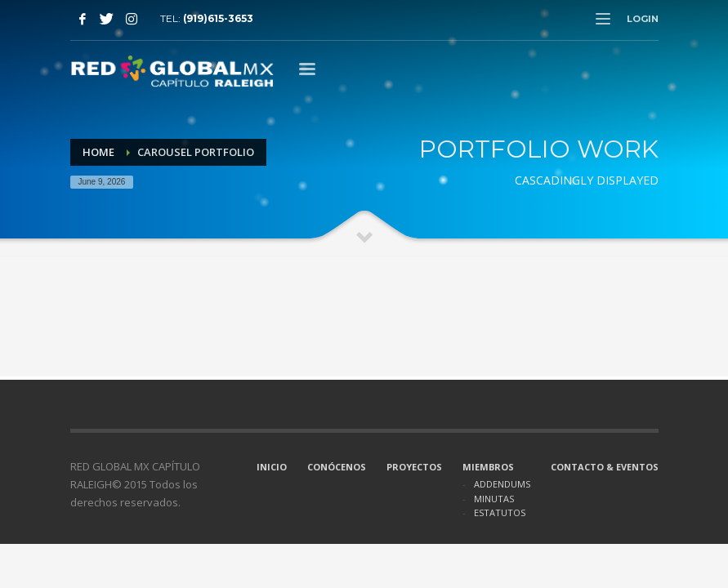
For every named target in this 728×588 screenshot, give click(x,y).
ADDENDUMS (502, 484)
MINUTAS (494, 499)
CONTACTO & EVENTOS (605, 467)
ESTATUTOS (500, 512)
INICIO (272, 467)
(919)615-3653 (218, 18)
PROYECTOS (414, 467)
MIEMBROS (488, 467)
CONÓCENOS (337, 467)
